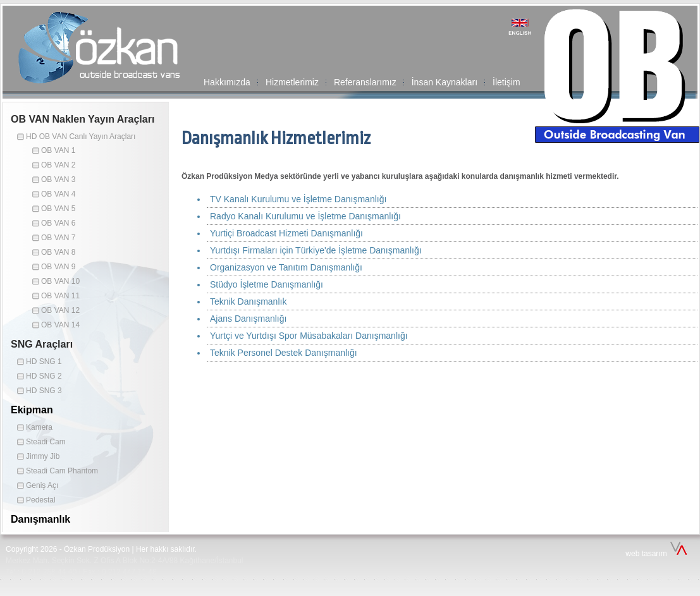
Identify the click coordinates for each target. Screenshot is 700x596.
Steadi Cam (46, 442)
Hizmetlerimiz (292, 82)
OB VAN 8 (58, 252)
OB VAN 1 (58, 150)
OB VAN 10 (60, 281)
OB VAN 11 (60, 296)
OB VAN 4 (58, 194)
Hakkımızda (227, 82)
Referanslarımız (365, 82)
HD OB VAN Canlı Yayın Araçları (81, 137)
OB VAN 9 (58, 267)
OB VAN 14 (60, 325)
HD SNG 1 (44, 362)
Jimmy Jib (43, 456)
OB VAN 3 (58, 179)
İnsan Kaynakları (445, 82)
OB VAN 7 (58, 238)
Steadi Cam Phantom (62, 471)
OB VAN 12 (60, 310)
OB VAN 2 (58, 165)
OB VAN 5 (58, 209)
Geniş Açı (42, 485)
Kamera (39, 427)
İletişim (507, 82)
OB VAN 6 (58, 223)
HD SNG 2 (44, 376)
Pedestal (41, 500)
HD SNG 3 (44, 391)
